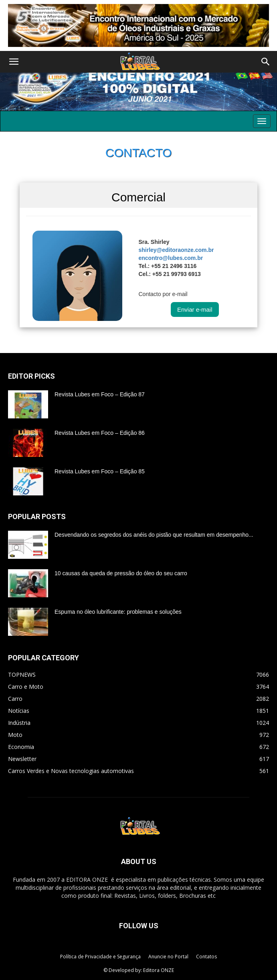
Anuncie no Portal (168, 957)
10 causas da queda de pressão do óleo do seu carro (121, 573)
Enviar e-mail (195, 309)
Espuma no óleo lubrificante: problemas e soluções (118, 612)
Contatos (206, 957)
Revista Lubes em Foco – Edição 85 (100, 471)
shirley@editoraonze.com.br (176, 250)
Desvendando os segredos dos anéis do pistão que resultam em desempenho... (154, 535)
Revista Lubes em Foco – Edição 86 (100, 433)
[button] (14, 62)
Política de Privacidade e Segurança (100, 957)
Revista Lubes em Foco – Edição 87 (100, 394)
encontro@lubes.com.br (171, 258)
